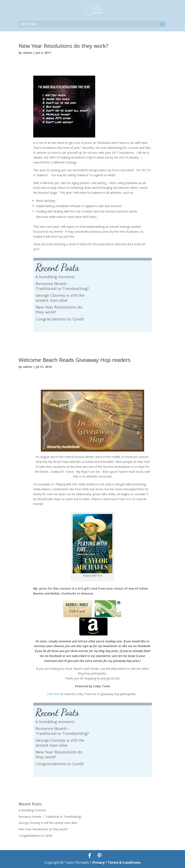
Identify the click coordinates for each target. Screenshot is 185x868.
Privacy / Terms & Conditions (116, 862)
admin (28, 53)
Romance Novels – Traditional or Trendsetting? (62, 286)
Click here (53, 694)
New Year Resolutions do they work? (63, 46)
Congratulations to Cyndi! (60, 319)
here (129, 499)
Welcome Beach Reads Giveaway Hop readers (75, 360)
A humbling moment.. (56, 277)
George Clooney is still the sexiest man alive (60, 298)
